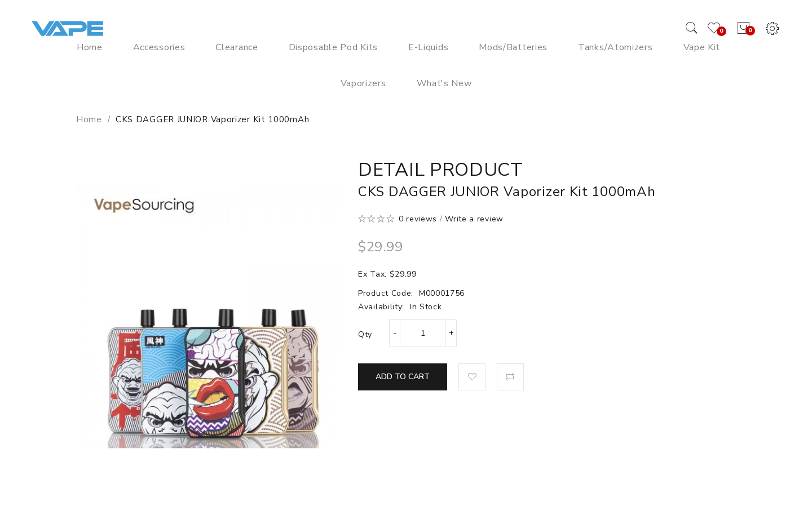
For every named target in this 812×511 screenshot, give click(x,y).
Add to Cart (403, 377)
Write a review (474, 219)
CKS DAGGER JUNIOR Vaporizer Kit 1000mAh (212, 119)
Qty (365, 334)
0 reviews (418, 219)
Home (89, 119)
